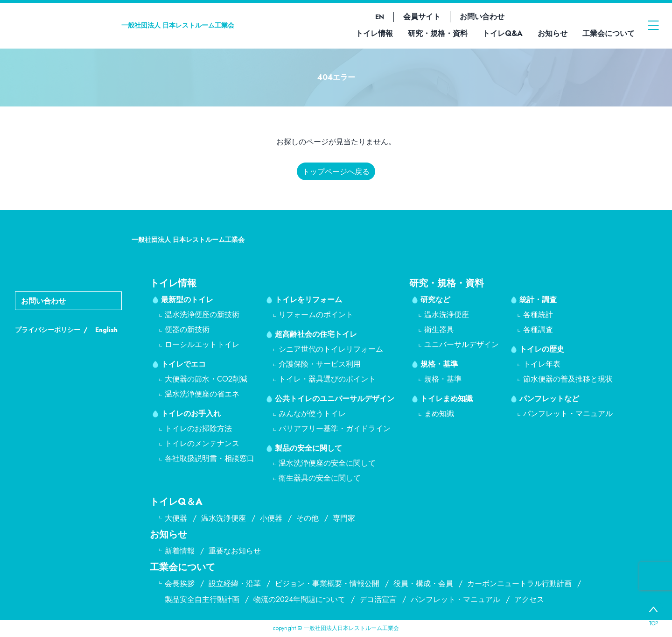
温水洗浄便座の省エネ (202, 394)
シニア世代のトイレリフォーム (331, 349)
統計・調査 (538, 300)
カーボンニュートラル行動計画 (519, 584)
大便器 (176, 518)
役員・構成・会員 (423, 584)
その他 (308, 518)
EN (380, 17)
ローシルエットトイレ (202, 344)
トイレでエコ (183, 364)
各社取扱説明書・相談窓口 (210, 458)
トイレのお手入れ (191, 414)
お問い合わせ (482, 17)
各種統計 (538, 315)
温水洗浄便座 (447, 315)
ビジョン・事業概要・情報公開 (327, 584)
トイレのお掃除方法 (198, 428)
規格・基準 (439, 364)
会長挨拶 (180, 584)
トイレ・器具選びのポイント (327, 379)
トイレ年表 (542, 364)
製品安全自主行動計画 (202, 599)
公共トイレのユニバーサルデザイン (335, 399)
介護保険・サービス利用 (320, 364)
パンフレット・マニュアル (568, 414)
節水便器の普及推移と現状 (568, 379)
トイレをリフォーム (308, 300)
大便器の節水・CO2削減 (206, 379)
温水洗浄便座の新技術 (202, 315)
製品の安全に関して (308, 448)
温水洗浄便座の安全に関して (327, 463)
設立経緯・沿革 (235, 584)
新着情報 (180, 551)
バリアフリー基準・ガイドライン (335, 428)
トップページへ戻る (336, 172)
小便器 (271, 518)
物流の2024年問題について (299, 599)
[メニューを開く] (653, 25)
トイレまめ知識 (447, 399)
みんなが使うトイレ (312, 414)
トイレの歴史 (542, 349)
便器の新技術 (187, 329)
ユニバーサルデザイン (462, 344)
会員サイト (422, 17)
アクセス (529, 599)
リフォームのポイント (316, 315)
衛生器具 (439, 329)
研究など (435, 300)
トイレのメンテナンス (202, 443)
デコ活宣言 (378, 599)
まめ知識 (439, 414)
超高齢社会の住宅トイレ (316, 334)
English (106, 330)
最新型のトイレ (187, 300)
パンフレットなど (549, 399)
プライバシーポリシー (48, 330)
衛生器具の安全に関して (320, 478)
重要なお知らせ (235, 551)
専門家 (344, 518)
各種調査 (538, 329)
